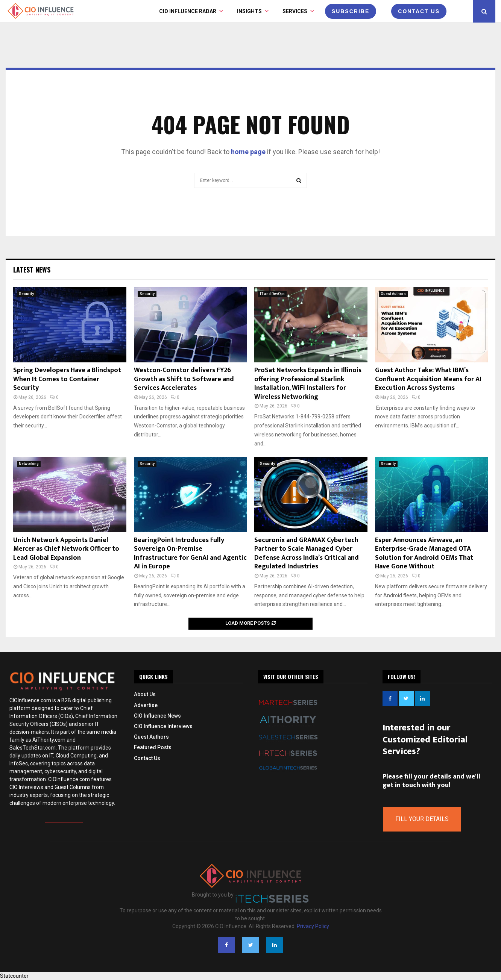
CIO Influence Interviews (163, 726)
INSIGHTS (249, 11)
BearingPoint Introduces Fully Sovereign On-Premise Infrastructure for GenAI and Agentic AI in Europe (190, 553)
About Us (145, 694)
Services (295, 11)
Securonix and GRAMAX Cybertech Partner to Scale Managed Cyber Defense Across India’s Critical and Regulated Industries (307, 553)
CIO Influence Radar (188, 11)
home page (248, 152)
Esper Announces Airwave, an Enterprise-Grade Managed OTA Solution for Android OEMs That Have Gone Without (424, 553)
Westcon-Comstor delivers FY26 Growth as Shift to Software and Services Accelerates (184, 379)
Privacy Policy (313, 926)
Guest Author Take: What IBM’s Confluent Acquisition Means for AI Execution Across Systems (428, 379)
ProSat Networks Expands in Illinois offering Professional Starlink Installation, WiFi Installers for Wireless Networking (308, 383)
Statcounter (14, 976)
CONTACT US (419, 11)
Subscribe (351, 11)
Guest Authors (393, 294)
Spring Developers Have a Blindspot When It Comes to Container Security (67, 379)
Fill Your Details (422, 819)
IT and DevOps (272, 294)
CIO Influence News (157, 716)
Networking (29, 464)
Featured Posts (153, 747)
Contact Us (147, 758)
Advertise (146, 705)
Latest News (32, 270)
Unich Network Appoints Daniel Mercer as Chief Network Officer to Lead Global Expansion (66, 549)
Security (26, 294)
